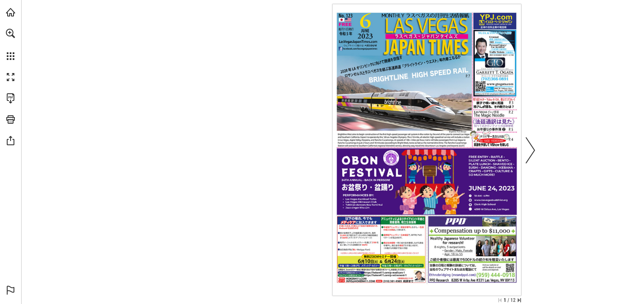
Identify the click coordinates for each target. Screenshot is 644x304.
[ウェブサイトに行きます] (358, 42)
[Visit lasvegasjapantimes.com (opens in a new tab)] (11, 12)
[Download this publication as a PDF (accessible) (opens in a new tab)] (11, 98)
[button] (11, 33)
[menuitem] (11, 44)
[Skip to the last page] (519, 300)
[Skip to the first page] (500, 300)
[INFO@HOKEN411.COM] (360, 281)
